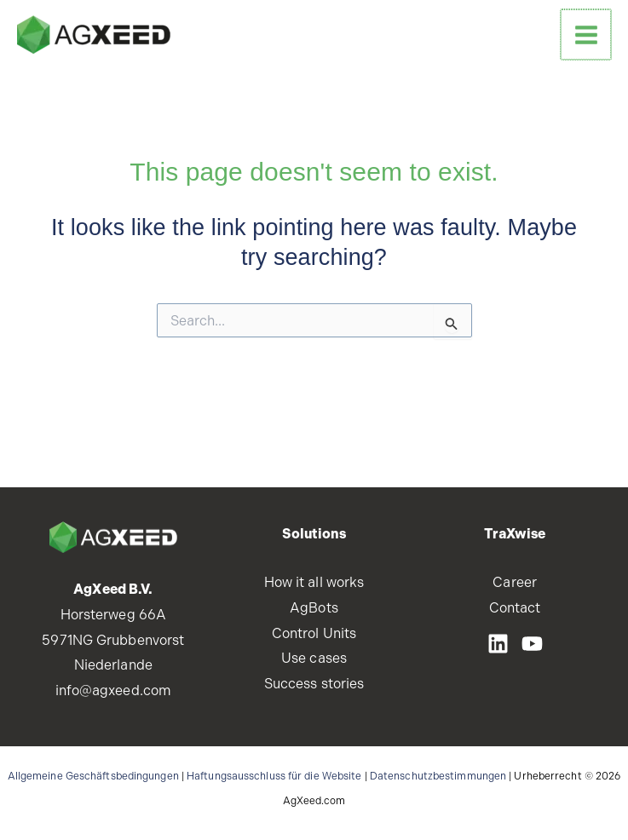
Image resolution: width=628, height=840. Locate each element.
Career (515, 582)
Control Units (314, 633)
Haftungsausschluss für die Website (274, 776)
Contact (515, 608)
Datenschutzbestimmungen (438, 776)
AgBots (314, 608)
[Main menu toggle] (587, 35)
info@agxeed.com (114, 690)
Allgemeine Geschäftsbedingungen (93, 776)
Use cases (314, 658)
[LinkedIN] (498, 644)
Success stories (314, 684)
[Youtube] (532, 644)
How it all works (314, 582)
